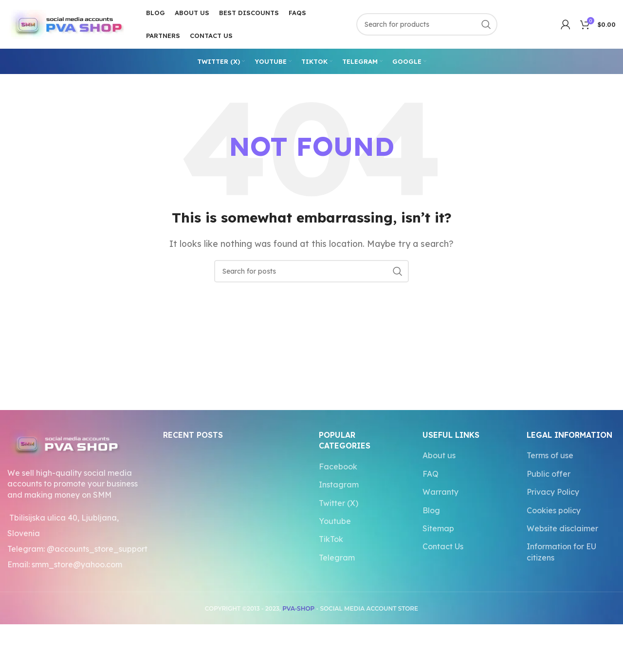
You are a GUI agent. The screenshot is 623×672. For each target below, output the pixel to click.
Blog (431, 510)
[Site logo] (66, 23)
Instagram (339, 485)
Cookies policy (554, 510)
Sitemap (438, 528)
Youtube (335, 521)
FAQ (431, 474)
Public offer (549, 474)
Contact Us (443, 546)
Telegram (337, 558)
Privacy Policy (553, 492)
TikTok (331, 539)
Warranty (440, 492)
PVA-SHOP (298, 608)
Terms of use (550, 455)
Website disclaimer (562, 528)
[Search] (427, 24)
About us (439, 455)
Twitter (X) (339, 503)
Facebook (338, 467)
